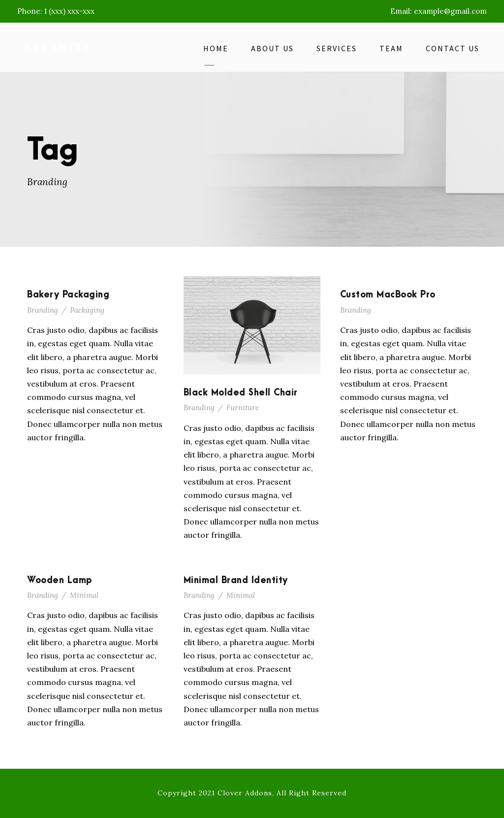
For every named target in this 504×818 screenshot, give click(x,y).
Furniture (243, 408)
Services (337, 48)
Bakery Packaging (68, 295)
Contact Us (453, 48)
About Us (272, 48)
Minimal (84, 595)
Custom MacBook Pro (388, 295)
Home (216, 48)
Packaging (87, 310)
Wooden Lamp (60, 580)
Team (391, 48)
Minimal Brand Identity (236, 580)
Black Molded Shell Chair (241, 393)
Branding (43, 310)
